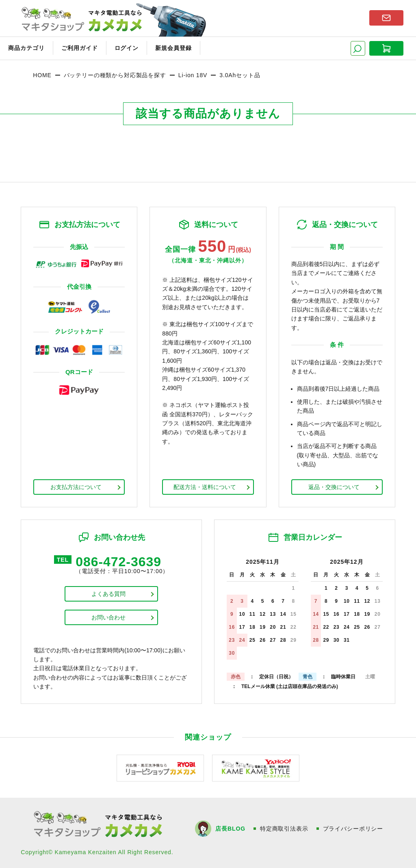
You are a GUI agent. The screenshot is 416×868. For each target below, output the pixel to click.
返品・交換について (334, 487)
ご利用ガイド (80, 48)
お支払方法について (76, 487)
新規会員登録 (173, 48)
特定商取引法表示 (284, 829)
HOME (42, 75)
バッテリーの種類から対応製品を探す (115, 75)
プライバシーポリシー (353, 829)
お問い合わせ (108, 617)
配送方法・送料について (205, 487)
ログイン (127, 48)
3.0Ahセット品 (240, 75)
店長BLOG (230, 829)
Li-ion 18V (193, 75)
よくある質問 (108, 594)
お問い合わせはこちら (386, 18)
